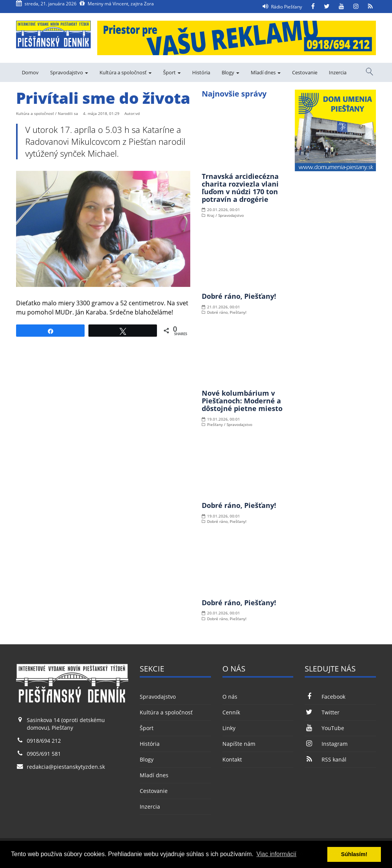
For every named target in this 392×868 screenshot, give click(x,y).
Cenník (231, 712)
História (201, 72)
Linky (229, 728)
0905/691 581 (44, 754)
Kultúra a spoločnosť (126, 72)
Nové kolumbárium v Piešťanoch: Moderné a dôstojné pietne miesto (242, 401)
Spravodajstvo (69, 72)
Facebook (325, 697)
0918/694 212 (44, 741)
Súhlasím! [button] (354, 854)
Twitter (322, 712)
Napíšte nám (239, 744)
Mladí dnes (266, 72)
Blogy (230, 72)
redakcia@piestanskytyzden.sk (66, 767)
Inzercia (338, 72)
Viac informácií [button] (277, 854)
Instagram (326, 744)
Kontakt (232, 759)
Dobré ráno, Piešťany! (239, 296)
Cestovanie (305, 72)
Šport (172, 72)
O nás (230, 697)
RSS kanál (325, 759)
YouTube (324, 728)
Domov (30, 72)
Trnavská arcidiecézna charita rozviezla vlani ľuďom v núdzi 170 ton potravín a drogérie (240, 188)
